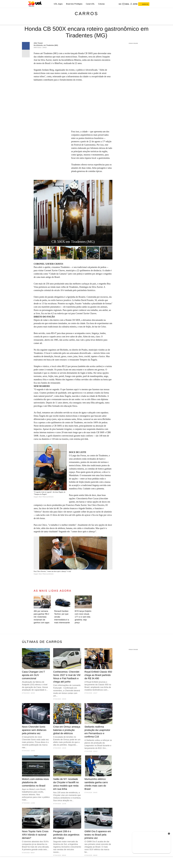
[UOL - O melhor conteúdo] (35, 4)
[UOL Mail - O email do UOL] (126, 4)
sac (120, 4)
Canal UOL (90, 4)
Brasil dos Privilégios (74, 4)
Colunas (101, 4)
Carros (86, 14)
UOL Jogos (58, 4)
